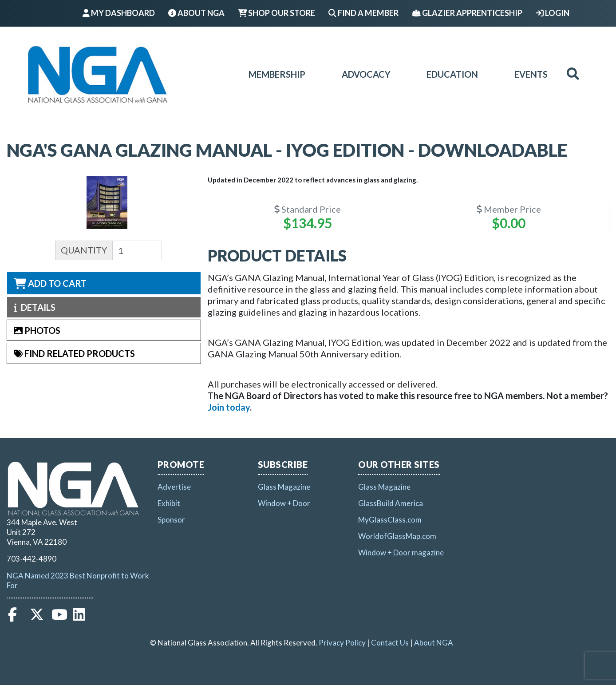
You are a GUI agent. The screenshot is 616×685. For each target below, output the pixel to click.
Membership (277, 74)
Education (452, 74)
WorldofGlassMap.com (397, 536)
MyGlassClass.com (390, 520)
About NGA (196, 13)
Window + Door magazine (401, 552)
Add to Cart (50, 283)
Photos (37, 330)
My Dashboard (119, 13)
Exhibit (169, 503)
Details (35, 307)
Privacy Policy (342, 643)
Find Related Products (74, 353)
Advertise (174, 487)
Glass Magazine (284, 487)
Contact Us (390, 643)
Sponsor (171, 520)
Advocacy (366, 74)
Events (531, 74)
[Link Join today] (229, 407)
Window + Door (284, 503)
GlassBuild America (391, 503)
